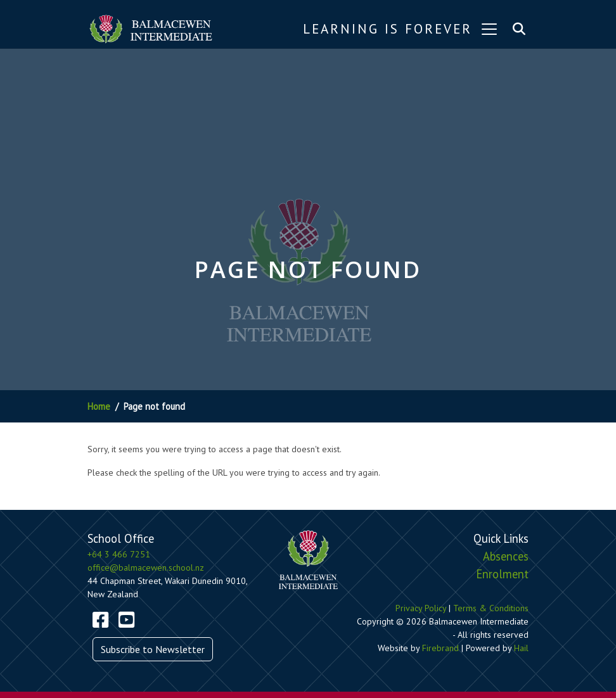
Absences (506, 556)
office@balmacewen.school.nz (146, 568)
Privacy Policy (421, 608)
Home (99, 406)
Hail (521, 648)
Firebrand (440, 648)
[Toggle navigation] (489, 29)
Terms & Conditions (491, 608)
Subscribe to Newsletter (153, 649)
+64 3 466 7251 (119, 554)
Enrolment (502, 574)
